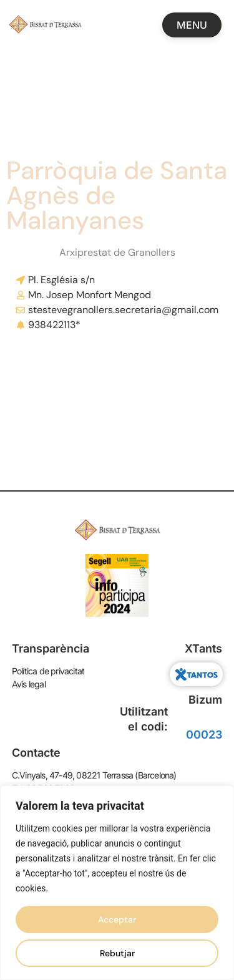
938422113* (54, 325)
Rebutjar (117, 953)
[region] (117, 883)
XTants (203, 648)
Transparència (51, 648)
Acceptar (117, 919)
